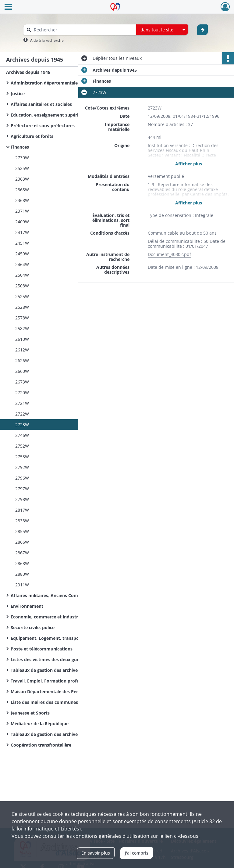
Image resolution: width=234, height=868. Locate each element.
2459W (22, 254)
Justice (18, 94)
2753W (22, 457)
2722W (22, 414)
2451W (22, 243)
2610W (22, 339)
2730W (22, 158)
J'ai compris (137, 853)
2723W (22, 425)
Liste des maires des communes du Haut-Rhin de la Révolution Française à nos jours (72, 702)
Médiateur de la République (40, 724)
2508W (22, 286)
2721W (22, 403)
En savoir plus (96, 853)
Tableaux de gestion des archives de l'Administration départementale (72, 670)
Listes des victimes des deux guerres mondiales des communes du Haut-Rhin (72, 659)
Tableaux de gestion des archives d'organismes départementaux (72, 734)
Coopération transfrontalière (41, 745)
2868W (22, 563)
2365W (22, 190)
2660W (22, 371)
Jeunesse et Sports (30, 713)
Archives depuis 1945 (28, 72)
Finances (20, 147)
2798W (22, 499)
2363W (22, 179)
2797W (22, 489)
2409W (22, 222)
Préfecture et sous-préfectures (43, 126)
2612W (22, 350)
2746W (22, 435)
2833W (22, 521)
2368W (22, 200)
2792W (22, 467)
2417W (22, 232)
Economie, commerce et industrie (46, 617)
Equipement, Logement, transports (48, 638)
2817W (22, 510)
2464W (22, 264)
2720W (22, 393)
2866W (22, 542)
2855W (22, 531)
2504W (22, 275)
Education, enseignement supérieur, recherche (60, 115)
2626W (22, 360)
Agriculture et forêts (32, 136)
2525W (22, 168)
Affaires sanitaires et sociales (41, 104)
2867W (22, 553)
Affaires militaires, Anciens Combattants (53, 595)
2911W (22, 585)
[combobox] (162, 30)
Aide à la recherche (47, 40)
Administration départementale (44, 83)
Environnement (27, 606)
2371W (22, 211)
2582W (22, 328)
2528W (22, 307)
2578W (22, 318)
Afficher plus (189, 164)
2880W (22, 574)
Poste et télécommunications (42, 649)
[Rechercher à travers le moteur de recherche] (83, 30)
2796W (22, 478)
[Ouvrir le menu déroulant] (8, 7)
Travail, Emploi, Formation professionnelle (55, 681)
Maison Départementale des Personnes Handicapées (66, 692)
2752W (22, 446)
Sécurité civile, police (33, 627)
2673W (22, 382)
